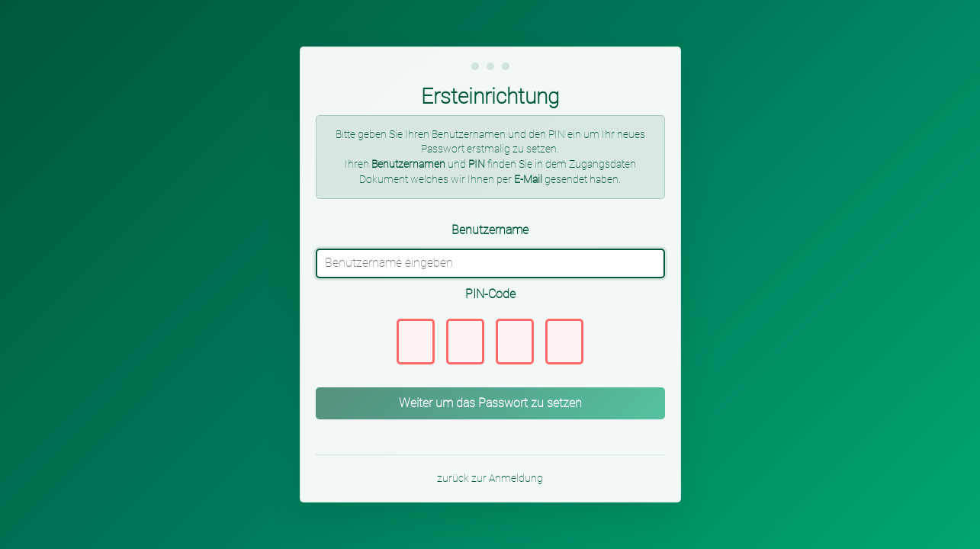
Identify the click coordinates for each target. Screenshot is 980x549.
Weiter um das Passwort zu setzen (490, 403)
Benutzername (490, 230)
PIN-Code (490, 294)
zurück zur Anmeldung (490, 478)
